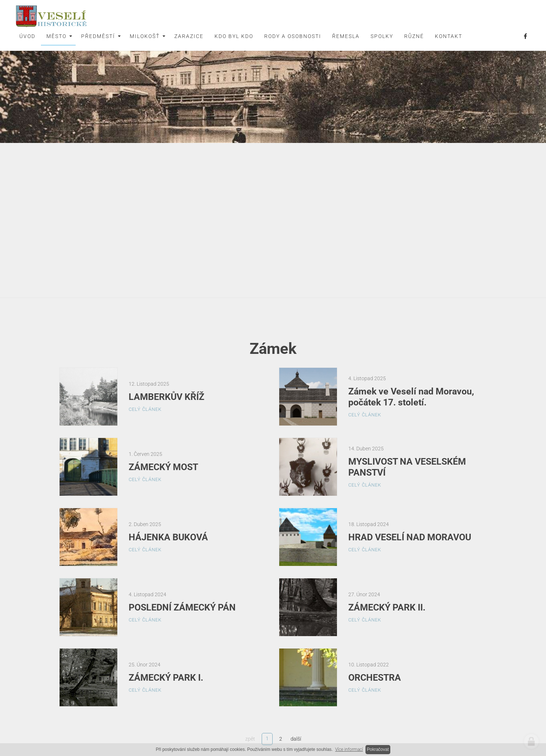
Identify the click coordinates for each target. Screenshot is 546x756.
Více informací (349, 749)
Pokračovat (378, 749)
